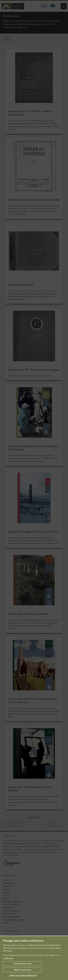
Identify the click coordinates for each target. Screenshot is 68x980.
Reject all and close (23, 970)
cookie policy (8, 958)
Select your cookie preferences (23, 975)
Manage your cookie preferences (23, 941)
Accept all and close (22, 964)
